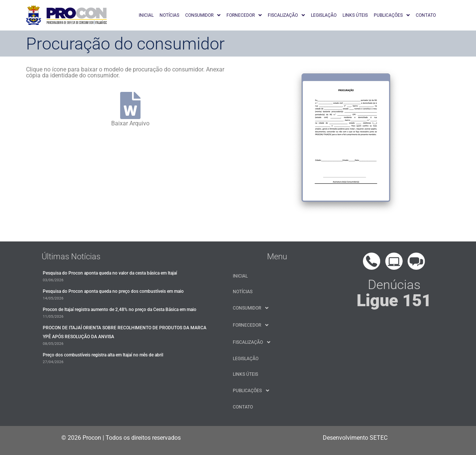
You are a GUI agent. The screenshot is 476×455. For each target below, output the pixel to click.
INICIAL (146, 15)
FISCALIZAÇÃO (286, 15)
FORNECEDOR (244, 15)
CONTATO (426, 15)
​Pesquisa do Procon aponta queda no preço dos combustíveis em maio (113, 291)
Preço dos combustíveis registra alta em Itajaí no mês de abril (103, 355)
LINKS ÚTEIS (355, 15)
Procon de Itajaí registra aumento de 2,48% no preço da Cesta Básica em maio (120, 310)
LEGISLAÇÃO (324, 15)
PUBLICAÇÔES (392, 15)
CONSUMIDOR (203, 15)
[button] (203, 15)
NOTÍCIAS (169, 15)
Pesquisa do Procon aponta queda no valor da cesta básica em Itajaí (110, 273)
